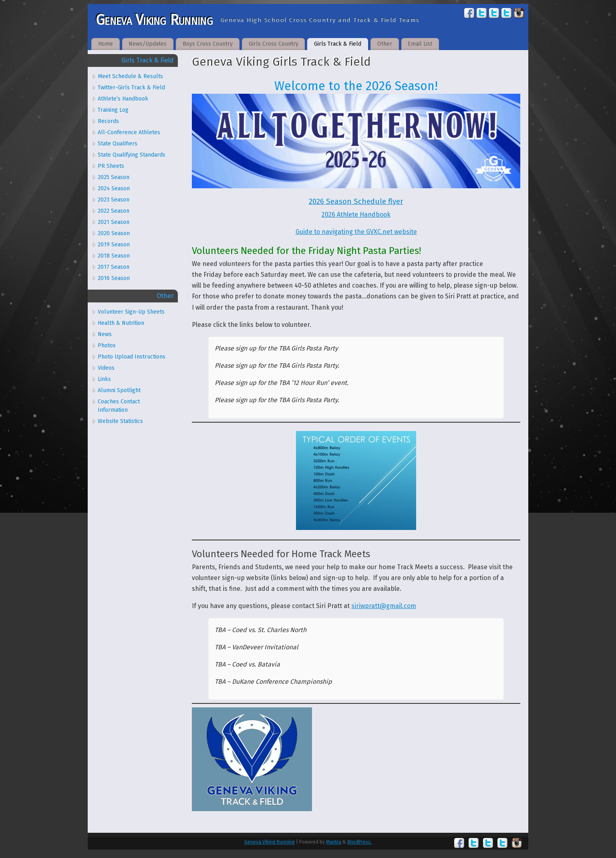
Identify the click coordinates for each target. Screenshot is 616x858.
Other (385, 44)
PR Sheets (111, 166)
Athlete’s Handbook (123, 99)
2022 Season (114, 211)
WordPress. (359, 842)
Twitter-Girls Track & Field (131, 88)
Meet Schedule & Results (130, 76)
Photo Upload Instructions (132, 357)
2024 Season (114, 188)
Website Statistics (120, 421)
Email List (420, 44)
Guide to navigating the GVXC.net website (356, 232)
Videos (106, 368)
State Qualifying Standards (132, 155)
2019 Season (114, 245)
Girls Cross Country (274, 44)
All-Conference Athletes (129, 132)
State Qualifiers (118, 144)
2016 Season (114, 278)
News (105, 334)
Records (108, 121)
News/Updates (148, 44)
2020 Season (114, 233)
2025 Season (114, 177)
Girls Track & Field (338, 44)
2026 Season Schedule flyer (356, 201)
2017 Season (114, 267)
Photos (107, 345)
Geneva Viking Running (154, 20)
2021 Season (114, 222)
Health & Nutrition (121, 323)
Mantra (334, 842)
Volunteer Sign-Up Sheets (131, 312)
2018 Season (114, 256)
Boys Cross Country (208, 44)
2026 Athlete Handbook (356, 214)
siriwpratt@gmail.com (384, 606)
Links (104, 379)
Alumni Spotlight (119, 390)
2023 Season (114, 200)
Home (106, 44)
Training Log (113, 110)
